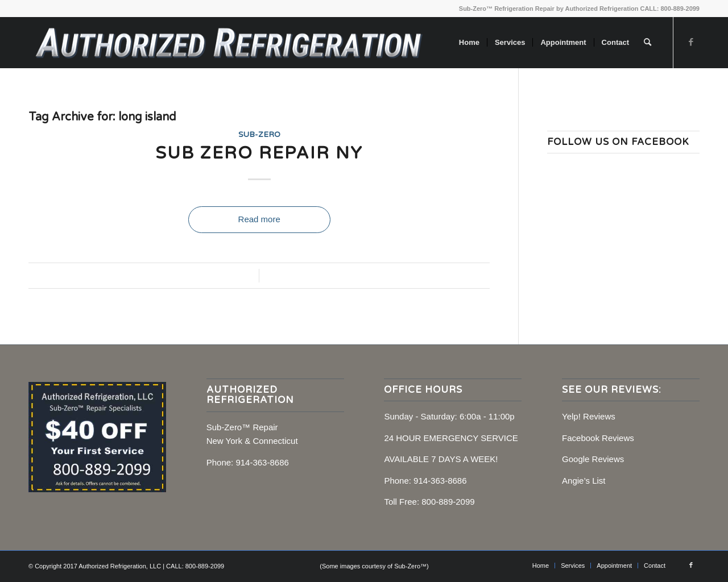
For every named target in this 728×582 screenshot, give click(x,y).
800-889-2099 (448, 502)
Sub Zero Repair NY (259, 153)
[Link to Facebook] (691, 42)
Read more (259, 219)
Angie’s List (584, 481)
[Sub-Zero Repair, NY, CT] (228, 43)
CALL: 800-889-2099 (670, 9)
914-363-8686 (262, 462)
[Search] (648, 43)
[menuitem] (469, 43)
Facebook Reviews (598, 438)
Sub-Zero (259, 135)
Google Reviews (593, 459)
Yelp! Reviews (589, 416)
